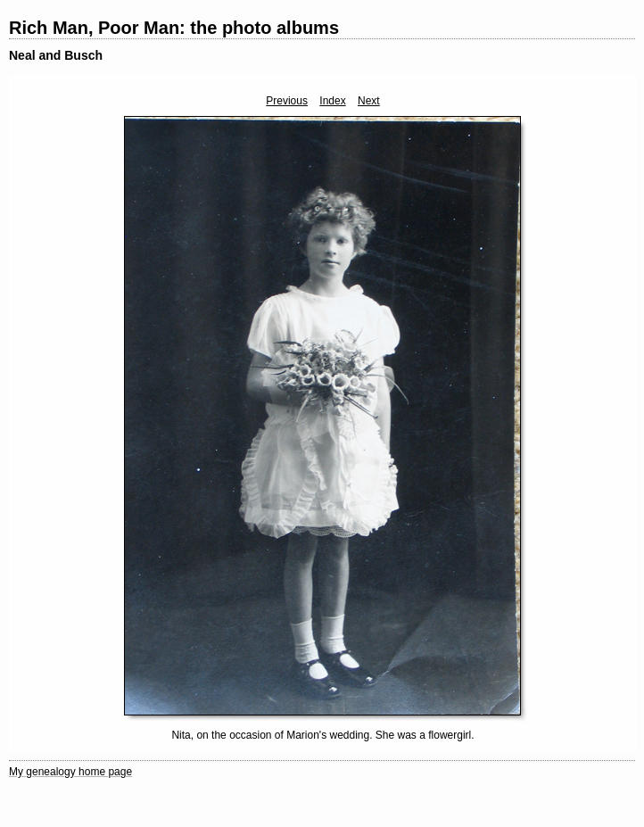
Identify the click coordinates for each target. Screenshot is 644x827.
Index (332, 101)
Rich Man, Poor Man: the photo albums (174, 28)
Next (369, 101)
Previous (287, 101)
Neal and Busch (56, 55)
